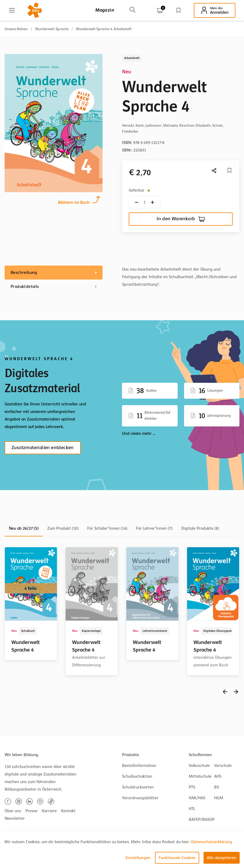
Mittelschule (200, 776)
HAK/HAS (197, 798)
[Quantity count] (145, 202)
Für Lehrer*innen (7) (154, 528)
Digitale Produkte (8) (200, 528)
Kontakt (68, 811)
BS (216, 787)
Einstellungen (138, 858)
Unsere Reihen (16, 29)
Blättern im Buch (74, 202)
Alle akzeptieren (222, 858)
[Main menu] (12, 10)
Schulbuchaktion (137, 776)
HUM (219, 798)
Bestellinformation (139, 766)
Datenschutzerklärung (211, 842)
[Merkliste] (229, 170)
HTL (192, 809)
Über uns (13, 811)
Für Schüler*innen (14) (107, 528)
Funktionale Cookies (177, 858)
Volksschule (199, 766)
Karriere (49, 811)
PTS (192, 787)
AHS (218, 776)
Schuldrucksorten (138, 787)
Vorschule (223, 766)
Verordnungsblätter (140, 798)
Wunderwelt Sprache (52, 29)
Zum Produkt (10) (63, 528)
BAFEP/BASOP (202, 819)
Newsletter (15, 818)
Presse (31, 811)
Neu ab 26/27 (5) (24, 528)
